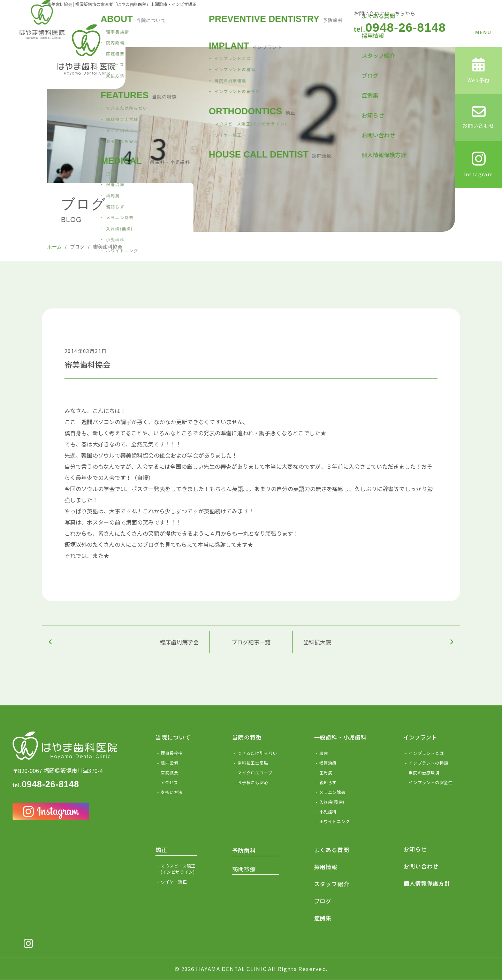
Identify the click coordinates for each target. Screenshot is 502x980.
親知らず (328, 782)
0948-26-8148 (400, 27)
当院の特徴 (247, 737)
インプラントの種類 (428, 763)
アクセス (169, 782)
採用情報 (326, 867)
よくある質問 (332, 850)
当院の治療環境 (424, 772)
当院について (173, 737)
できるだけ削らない (257, 753)
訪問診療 (244, 869)
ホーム (54, 247)
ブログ (77, 247)
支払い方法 (172, 792)
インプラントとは (426, 753)
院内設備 (169, 763)
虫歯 (324, 753)
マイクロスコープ (255, 772)
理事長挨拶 (172, 753)
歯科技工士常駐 (253, 763)
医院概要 (169, 772)
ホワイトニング (335, 821)
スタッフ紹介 (332, 884)
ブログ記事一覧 (251, 642)
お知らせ (415, 849)
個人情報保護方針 (427, 883)
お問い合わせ (421, 866)
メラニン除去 (333, 792)
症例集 (323, 918)
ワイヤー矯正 (174, 882)
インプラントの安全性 (431, 782)
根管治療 (328, 763)
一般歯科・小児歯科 (340, 737)
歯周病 (326, 772)
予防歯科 (244, 850)
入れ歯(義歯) (332, 802)
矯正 (161, 850)
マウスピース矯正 (179, 869)
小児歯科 (328, 811)
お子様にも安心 (253, 782)
